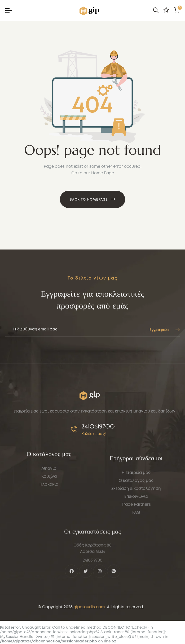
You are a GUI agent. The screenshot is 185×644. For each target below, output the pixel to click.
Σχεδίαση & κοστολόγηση (136, 536)
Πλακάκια (49, 516)
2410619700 (98, 443)
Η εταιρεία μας (136, 520)
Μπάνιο (49, 500)
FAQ (136, 560)
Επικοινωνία (136, 544)
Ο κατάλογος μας (136, 528)
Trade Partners (136, 552)
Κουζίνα (49, 508)
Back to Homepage (89, 200)
